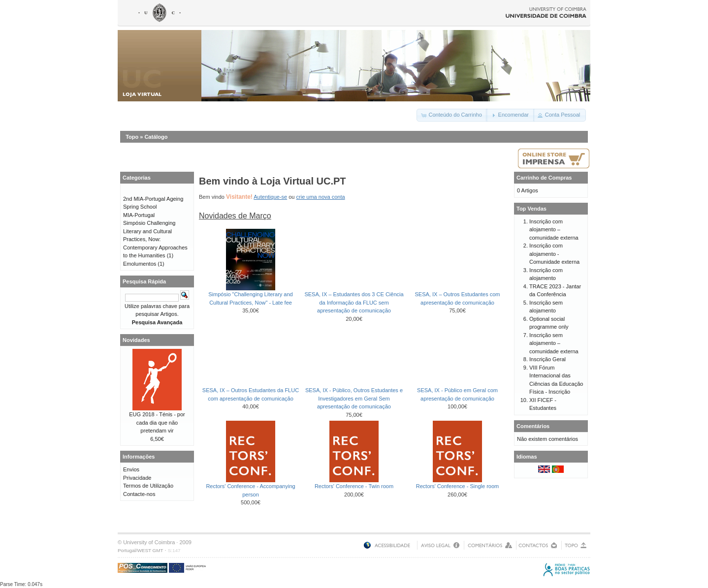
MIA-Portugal (139, 215)
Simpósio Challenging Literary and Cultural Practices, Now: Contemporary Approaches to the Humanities (155, 239)
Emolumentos (140, 264)
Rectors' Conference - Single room (457, 486)
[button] (452, 115)
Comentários (533, 426)
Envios (131, 469)
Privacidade (137, 478)
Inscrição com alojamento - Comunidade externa (554, 254)
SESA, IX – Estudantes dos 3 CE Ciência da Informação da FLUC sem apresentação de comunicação (354, 302)
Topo (132, 137)
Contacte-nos (139, 494)
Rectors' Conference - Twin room (354, 486)
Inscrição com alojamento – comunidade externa (554, 230)
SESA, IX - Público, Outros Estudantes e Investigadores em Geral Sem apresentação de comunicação (354, 398)
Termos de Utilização (148, 486)
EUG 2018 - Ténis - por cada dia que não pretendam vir (157, 422)
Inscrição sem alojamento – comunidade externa (554, 343)
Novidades (136, 340)
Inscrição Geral (547, 359)
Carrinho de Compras (544, 178)
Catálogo (156, 137)
